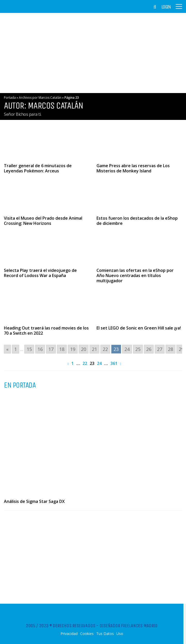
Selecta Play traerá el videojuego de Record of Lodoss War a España (40, 273)
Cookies (87, 634)
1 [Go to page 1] (16, 349)
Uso (120, 634)
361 (114, 363)
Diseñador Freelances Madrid (129, 626)
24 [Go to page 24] (127, 349)
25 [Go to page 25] (138, 349)
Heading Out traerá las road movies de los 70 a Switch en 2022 (46, 331)
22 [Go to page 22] (105, 349)
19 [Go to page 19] (73, 349)
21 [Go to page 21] (94, 349)
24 (99, 363)
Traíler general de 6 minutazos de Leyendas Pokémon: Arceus (38, 168)
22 (85, 363)
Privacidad (69, 634)
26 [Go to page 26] (149, 349)
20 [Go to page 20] (84, 349)
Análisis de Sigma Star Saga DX (34, 501)
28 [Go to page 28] (170, 349)
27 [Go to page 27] (160, 349)
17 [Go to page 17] (51, 349)
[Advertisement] (93, 53)
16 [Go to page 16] (40, 349)
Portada (10, 98)
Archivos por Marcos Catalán (40, 98)
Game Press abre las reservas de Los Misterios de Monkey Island (133, 168)
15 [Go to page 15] (29, 349)
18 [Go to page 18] (62, 349)
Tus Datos (105, 634)
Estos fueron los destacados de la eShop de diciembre (137, 221)
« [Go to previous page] (7, 349)
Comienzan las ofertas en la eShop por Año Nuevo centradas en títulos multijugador (135, 275)
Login (166, 7)
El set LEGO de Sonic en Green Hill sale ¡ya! (139, 328)
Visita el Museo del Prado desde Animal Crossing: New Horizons (43, 221)
